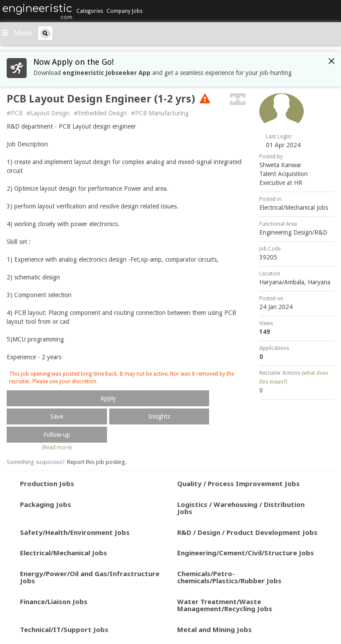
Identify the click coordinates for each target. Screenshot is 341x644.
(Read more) (57, 448)
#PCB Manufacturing (160, 113)
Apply (108, 398)
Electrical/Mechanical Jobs (294, 208)
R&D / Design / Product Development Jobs (247, 532)
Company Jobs (125, 11)
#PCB (15, 113)
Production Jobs (47, 483)
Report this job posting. (97, 462)
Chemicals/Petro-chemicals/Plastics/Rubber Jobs (229, 577)
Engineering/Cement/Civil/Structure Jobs (246, 553)
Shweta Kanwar (280, 165)
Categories (90, 11)
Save (57, 416)
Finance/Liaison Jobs (54, 601)
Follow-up (57, 435)
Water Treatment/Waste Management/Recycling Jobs (225, 605)
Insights (159, 416)
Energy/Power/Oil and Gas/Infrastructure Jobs (90, 577)
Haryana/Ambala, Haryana (295, 282)
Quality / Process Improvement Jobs (238, 483)
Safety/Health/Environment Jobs (75, 532)
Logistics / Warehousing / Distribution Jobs (241, 508)
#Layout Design (48, 113)
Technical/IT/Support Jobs (64, 629)
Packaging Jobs (46, 504)
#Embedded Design (100, 113)
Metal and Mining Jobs (214, 629)
